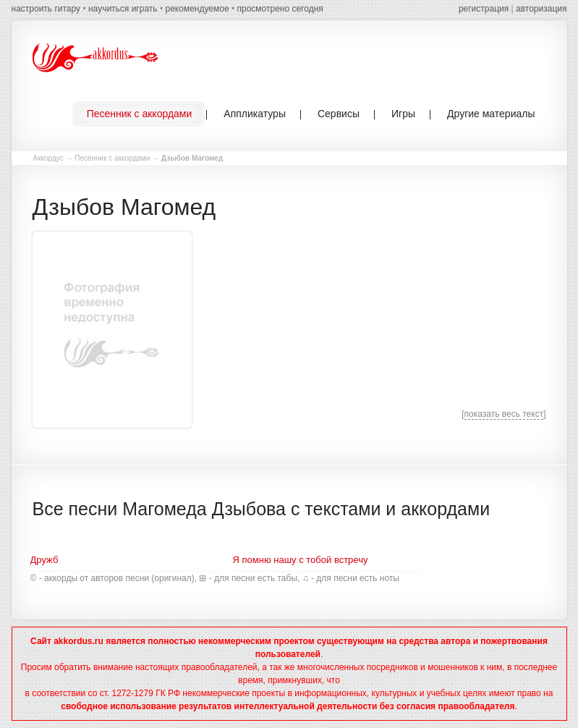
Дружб (44, 560)
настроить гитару (46, 9)
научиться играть (123, 9)
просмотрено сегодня (280, 9)
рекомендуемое (197, 9)
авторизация (541, 9)
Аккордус (48, 158)
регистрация (484, 9)
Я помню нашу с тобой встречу (301, 560)
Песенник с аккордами (112, 158)
